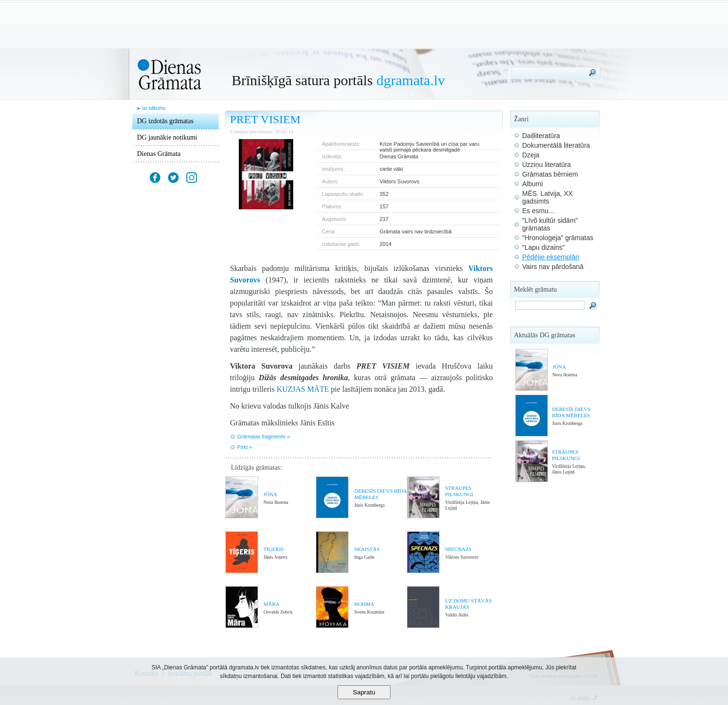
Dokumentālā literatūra (556, 145)
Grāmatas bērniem (550, 174)
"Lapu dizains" (544, 247)
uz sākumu (154, 108)
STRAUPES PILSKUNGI (459, 491)
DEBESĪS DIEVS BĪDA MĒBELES (572, 412)
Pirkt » (245, 447)
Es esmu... (538, 211)
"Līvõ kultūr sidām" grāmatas (550, 224)
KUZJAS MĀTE (303, 389)
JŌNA (270, 494)
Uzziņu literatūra (547, 165)
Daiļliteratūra (541, 136)
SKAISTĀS (367, 549)
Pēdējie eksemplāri (551, 257)
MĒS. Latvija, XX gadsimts (548, 197)
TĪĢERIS (273, 549)
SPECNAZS (458, 549)
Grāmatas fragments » (264, 436)
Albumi (533, 184)
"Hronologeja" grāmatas (558, 238)
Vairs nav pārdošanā (553, 267)
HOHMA (364, 604)
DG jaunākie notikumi (167, 137)
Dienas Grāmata (159, 154)
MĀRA (271, 604)
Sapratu (364, 692)
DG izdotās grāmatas (165, 121)
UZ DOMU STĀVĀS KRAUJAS (468, 604)
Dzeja (531, 155)
